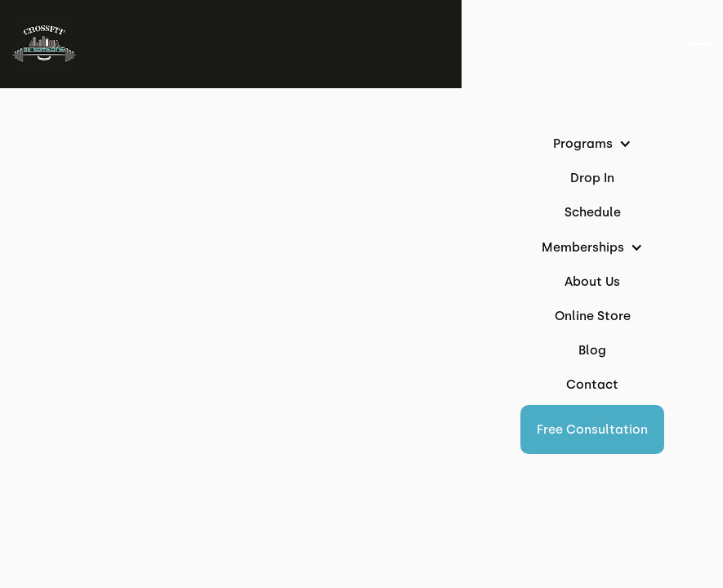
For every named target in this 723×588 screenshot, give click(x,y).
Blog (592, 350)
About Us (592, 282)
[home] (44, 44)
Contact (592, 385)
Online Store (593, 316)
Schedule (593, 212)
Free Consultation (592, 430)
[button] (592, 430)
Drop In (592, 178)
